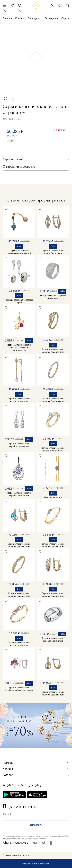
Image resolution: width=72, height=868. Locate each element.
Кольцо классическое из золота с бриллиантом (53, 351)
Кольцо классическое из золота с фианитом (19, 644)
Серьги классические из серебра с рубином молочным (19, 689)
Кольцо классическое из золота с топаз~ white (53, 449)
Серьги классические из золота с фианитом (19, 400)
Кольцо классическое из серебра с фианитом (53, 640)
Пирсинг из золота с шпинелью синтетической (19, 252)
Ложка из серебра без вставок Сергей (19, 301)
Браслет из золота (53, 497)
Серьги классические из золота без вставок (53, 252)
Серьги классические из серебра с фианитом (19, 445)
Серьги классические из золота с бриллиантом (19, 545)
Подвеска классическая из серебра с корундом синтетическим (19, 348)
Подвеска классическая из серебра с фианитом (19, 494)
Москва (12, 5)
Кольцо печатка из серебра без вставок (53, 297)
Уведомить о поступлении (36, 864)
